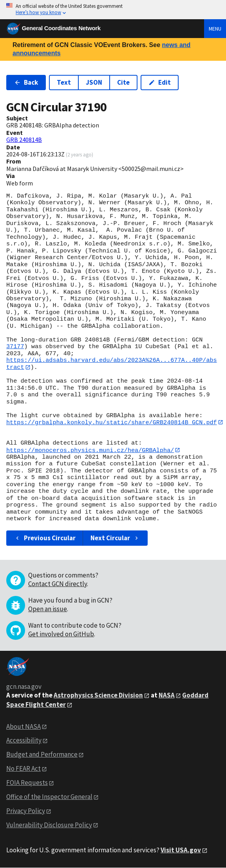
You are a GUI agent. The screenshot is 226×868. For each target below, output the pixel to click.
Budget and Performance (42, 755)
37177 (15, 347)
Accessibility (24, 741)
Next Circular (115, 538)
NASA (167, 695)
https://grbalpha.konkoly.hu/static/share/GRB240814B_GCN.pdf (112, 423)
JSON (94, 82)
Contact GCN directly (58, 584)
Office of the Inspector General (49, 797)
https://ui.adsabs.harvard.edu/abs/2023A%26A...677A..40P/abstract (112, 364)
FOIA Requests (27, 783)
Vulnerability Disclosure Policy (49, 825)
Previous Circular (45, 538)
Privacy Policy (26, 811)
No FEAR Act (24, 769)
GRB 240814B (24, 140)
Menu (215, 29)
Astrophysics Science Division (98, 695)
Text (64, 82)
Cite (123, 82)
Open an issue (48, 609)
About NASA (24, 727)
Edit (160, 82)
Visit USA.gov (181, 850)
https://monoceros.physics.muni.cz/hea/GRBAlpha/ (90, 450)
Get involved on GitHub (61, 634)
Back (26, 82)
